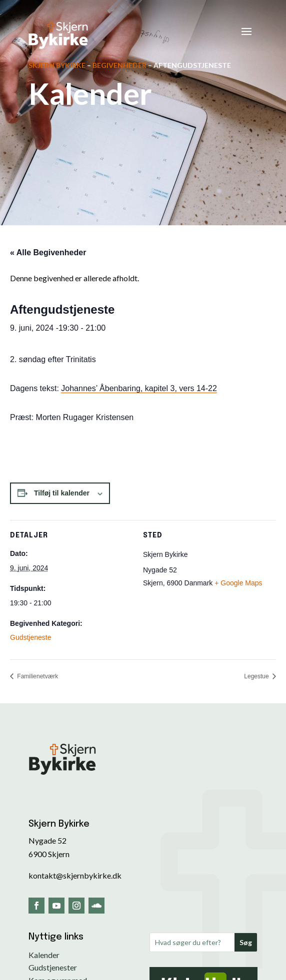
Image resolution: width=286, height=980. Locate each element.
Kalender (44, 955)
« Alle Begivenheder (48, 252)
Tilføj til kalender (62, 493)
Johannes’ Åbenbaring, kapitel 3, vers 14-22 (139, 388)
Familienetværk (37, 676)
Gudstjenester (53, 967)
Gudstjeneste (31, 637)
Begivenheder (119, 65)
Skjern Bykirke (57, 65)
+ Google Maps (238, 583)
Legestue (257, 676)
